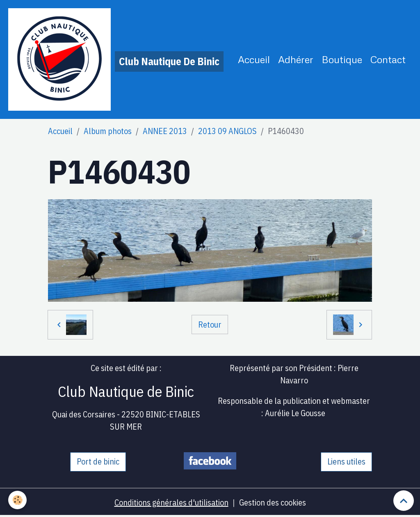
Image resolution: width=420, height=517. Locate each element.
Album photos (108, 131)
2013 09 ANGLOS (227, 131)
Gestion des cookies (273, 502)
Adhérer (296, 59)
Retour (210, 325)
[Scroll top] (404, 501)
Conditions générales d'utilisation (171, 502)
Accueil (254, 59)
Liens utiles (346, 461)
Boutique (342, 59)
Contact (388, 59)
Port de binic (98, 461)
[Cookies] (17, 500)
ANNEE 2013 (165, 131)
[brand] (116, 59)
